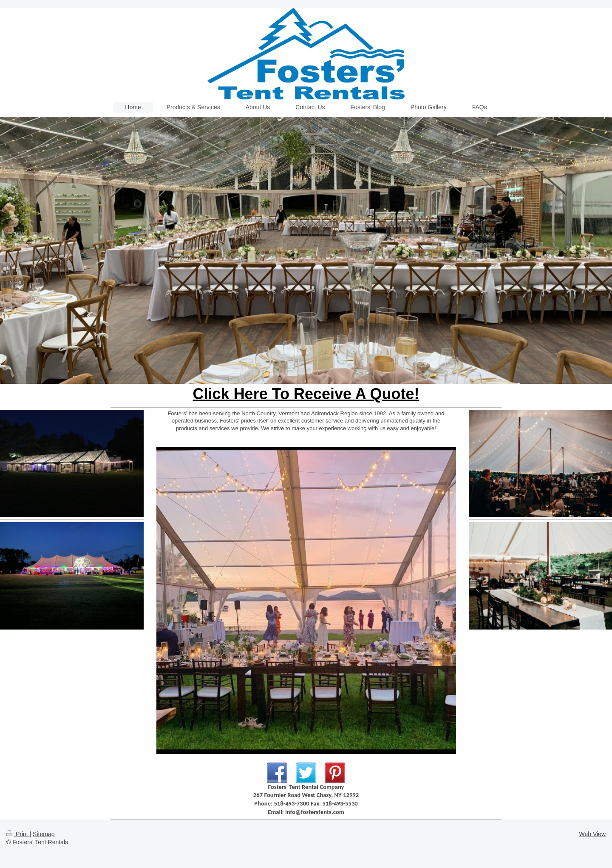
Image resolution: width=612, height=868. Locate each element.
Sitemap (44, 834)
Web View (592, 834)
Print (18, 834)
